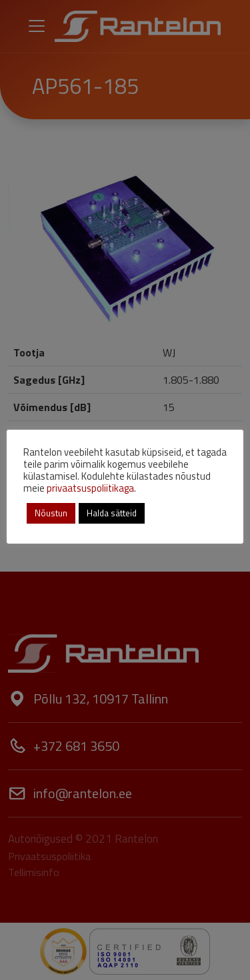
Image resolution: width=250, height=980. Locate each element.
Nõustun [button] (51, 513)
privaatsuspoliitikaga (90, 488)
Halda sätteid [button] (112, 513)
